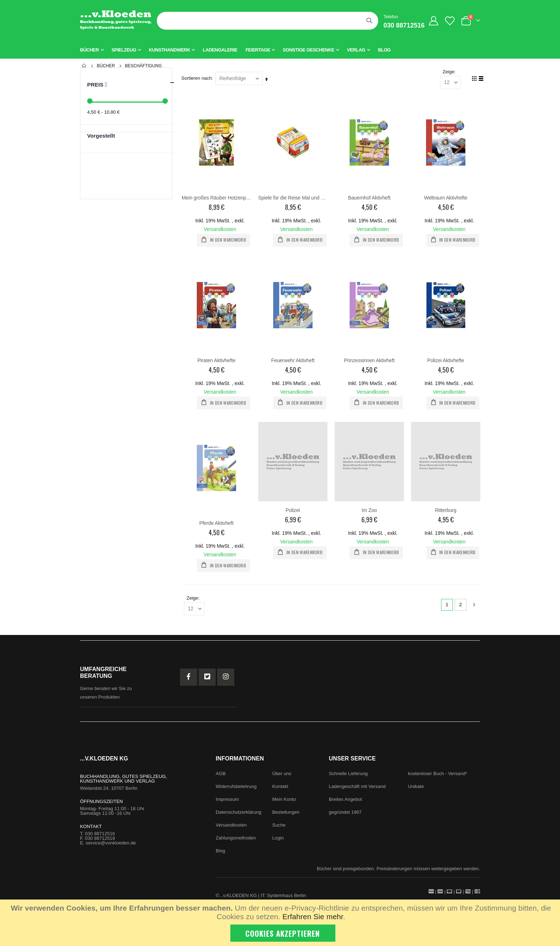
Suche (279, 826)
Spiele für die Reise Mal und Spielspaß (293, 198)
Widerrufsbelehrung (236, 787)
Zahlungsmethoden (236, 839)
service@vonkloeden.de (111, 844)
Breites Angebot (346, 800)
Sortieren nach (197, 78)
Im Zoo (369, 511)
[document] (281, 923)
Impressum (227, 800)
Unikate (416, 787)
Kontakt (280, 787)
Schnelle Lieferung (348, 774)
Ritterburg (446, 511)
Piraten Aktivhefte (217, 361)
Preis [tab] (131, 83)
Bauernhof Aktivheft (369, 198)
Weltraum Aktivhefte (446, 198)
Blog (220, 851)
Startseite (84, 66)
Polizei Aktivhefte (446, 361)
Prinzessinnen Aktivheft (370, 361)
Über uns (282, 774)
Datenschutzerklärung (239, 813)
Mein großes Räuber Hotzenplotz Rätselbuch (217, 198)
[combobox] (267, 21)
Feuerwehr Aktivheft (293, 361)
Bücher (106, 66)
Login (278, 839)
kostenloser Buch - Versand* (437, 774)
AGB (221, 774)
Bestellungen (286, 813)
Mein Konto (284, 800)
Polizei (293, 511)
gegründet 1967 (345, 813)
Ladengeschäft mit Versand (357, 787)
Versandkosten (221, 230)
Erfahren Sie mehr (313, 917)
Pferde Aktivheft (217, 523)
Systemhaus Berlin (287, 896)
